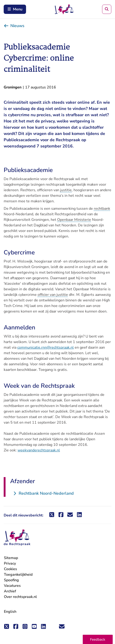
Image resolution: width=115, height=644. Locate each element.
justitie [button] (66, 190)
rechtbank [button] (102, 209)
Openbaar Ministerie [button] (74, 220)
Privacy (10, 563)
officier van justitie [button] (53, 295)
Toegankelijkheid (18, 575)
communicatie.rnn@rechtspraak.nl (46, 347)
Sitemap (11, 558)
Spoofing (11, 580)
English (10, 612)
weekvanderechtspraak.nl (39, 450)
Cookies (10, 569)
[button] (98, 639)
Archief (10, 591)
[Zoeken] (107, 9)
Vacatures (12, 586)
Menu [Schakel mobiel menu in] (15, 9)
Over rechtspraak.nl (20, 597)
